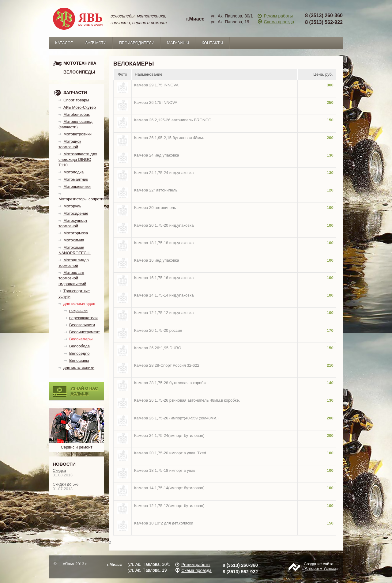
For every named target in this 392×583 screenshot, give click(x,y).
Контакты (212, 43)
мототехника (80, 63)
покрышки (78, 310)
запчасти (96, 43)
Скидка (59, 470)
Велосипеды (79, 72)
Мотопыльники (77, 186)
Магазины (178, 43)
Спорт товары (76, 100)
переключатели (83, 318)
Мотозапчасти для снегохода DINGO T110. (78, 159)
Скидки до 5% (66, 484)
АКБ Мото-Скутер (80, 107)
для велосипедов (79, 303)
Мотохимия (74, 240)
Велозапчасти (82, 325)
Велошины (79, 360)
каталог (64, 43)
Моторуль (72, 206)
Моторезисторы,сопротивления (87, 199)
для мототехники (79, 367)
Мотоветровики (77, 134)
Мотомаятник (76, 179)
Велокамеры (81, 339)
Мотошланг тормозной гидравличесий (72, 278)
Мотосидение (76, 213)
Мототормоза (76, 233)
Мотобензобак (77, 114)
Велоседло (79, 353)
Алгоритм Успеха (320, 568)
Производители (137, 43)
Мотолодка (73, 172)
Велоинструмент (85, 332)
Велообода (79, 346)
